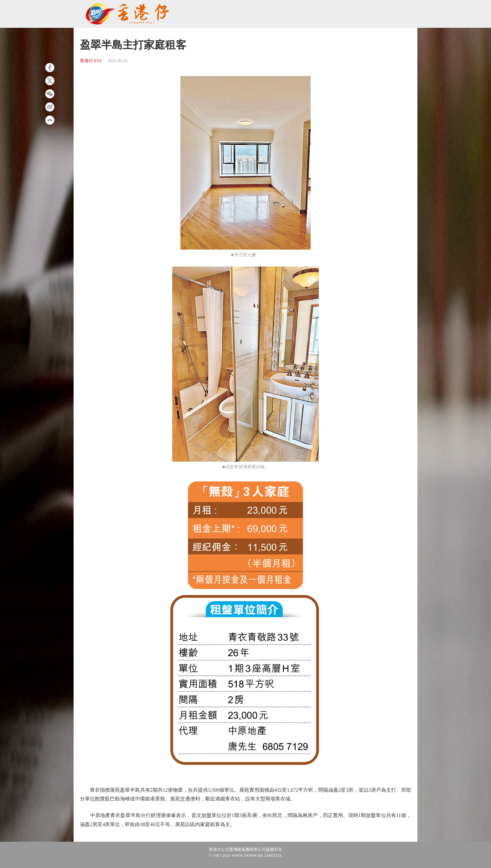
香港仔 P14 (90, 61)
